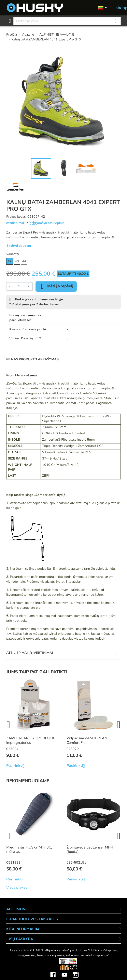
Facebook (53, 972)
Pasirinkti (17, 766)
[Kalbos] (102, 8)
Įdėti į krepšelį (56, 286)
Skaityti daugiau (19, 246)
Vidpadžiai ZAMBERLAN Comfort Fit (87, 740)
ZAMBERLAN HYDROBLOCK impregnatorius (30, 740)
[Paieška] (67, 21)
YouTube (64, 972)
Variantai (13, 254)
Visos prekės (19, 888)
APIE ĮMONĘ (17, 909)
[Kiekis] (19, 286)
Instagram (76, 972)
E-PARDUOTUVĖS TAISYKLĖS (32, 919)
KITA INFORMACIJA (23, 929)
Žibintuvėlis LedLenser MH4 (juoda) (90, 850)
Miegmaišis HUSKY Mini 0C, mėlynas (29, 850)
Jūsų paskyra (20, 939)
